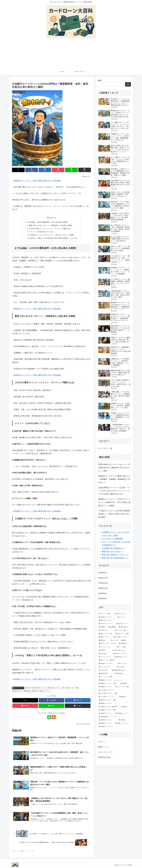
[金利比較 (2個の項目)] (104, 640)
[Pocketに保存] (58, 170)
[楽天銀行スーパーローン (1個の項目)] (114, 727)
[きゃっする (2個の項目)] (124, 664)
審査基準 (27, 691)
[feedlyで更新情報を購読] (49, 717)
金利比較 (35, 691)
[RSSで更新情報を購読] (54, 717)
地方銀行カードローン (40, 688)
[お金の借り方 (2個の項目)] (105, 654)
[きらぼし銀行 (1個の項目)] (104, 670)
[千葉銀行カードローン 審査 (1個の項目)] (114, 710)
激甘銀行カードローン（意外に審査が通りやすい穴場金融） (38, 181)
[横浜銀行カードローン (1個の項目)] (114, 703)
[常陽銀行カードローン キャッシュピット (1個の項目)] (114, 680)
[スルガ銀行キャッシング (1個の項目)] (108, 697)
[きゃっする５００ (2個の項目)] (107, 667)
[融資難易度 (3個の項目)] (113, 627)
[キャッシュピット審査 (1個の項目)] (114, 677)
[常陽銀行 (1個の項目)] (125, 684)
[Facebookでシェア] (32, 170)
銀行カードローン (45, 691)
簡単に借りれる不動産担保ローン (115, 558)
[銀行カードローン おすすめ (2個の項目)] (108, 644)
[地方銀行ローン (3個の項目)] (106, 630)
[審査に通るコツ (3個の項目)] (124, 627)
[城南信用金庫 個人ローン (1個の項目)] (121, 670)
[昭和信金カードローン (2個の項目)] (122, 657)
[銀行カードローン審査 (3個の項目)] (123, 634)
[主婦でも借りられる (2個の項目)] (121, 650)
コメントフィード (105, 752)
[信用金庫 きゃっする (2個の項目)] (108, 664)
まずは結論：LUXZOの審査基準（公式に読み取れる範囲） (48, 222)
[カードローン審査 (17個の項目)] (106, 614)
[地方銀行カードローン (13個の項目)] (107, 617)
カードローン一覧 (18, 688)
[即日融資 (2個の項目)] (105, 650)
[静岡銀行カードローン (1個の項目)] (106, 723)
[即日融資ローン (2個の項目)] (124, 644)
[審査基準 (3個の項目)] (103, 627)
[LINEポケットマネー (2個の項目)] (122, 654)
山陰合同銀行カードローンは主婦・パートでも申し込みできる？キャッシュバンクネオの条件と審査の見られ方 (114, 491)
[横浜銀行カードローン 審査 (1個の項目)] (114, 700)
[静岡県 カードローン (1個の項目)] (123, 723)
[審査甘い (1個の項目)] (126, 707)
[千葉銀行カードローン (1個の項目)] (106, 713)
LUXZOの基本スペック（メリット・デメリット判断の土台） (51, 229)
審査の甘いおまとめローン (112, 551)
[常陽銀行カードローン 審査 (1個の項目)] (109, 684)
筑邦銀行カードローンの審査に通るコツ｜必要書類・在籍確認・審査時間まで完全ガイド (114, 479)
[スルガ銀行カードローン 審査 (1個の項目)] (114, 693)
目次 (49, 218)
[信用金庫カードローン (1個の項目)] (123, 713)
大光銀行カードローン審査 (71, 688)
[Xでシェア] (18, 170)
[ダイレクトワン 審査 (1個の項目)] (123, 687)
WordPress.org (104, 757)
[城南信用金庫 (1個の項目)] (106, 674)
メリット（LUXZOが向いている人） (42, 232)
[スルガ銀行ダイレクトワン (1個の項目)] (114, 690)
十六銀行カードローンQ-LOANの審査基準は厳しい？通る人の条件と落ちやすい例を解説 (114, 514)
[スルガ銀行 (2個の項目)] (124, 667)
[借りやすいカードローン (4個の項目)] (107, 624)
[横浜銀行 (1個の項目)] (125, 697)
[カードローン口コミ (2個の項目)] (107, 647)
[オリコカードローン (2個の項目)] (106, 657)
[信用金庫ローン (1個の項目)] (122, 674)
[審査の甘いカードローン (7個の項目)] (114, 620)
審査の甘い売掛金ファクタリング (115, 555)
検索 (100, 81)
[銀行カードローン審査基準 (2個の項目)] (114, 660)
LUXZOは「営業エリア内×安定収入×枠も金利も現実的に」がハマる (53, 238)
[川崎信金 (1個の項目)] (124, 720)
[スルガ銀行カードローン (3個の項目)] (122, 637)
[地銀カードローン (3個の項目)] (105, 637)
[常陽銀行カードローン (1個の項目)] (106, 687)
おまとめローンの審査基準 (112, 539)
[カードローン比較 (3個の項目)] (122, 630)
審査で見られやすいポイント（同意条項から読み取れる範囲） (51, 225)
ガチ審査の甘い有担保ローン (113, 548)
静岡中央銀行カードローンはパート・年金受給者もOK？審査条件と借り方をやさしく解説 (114, 468)
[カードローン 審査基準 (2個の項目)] (121, 640)
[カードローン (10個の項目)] (124, 617)
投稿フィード (104, 747)
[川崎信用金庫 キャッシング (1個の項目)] (114, 717)
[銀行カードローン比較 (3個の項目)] (106, 634)
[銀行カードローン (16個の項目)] (123, 614)
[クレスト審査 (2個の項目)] (124, 647)
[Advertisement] (71, 54)
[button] (85, 170)
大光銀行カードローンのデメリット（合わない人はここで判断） (52, 235)
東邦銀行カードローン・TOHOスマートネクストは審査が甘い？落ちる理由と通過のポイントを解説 (114, 502)
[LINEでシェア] (71, 170)
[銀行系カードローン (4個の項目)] (123, 624)
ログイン (102, 742)
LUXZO (29, 688)
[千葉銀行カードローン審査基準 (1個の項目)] (109, 707)
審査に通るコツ (18, 691)
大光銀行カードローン (54, 688)
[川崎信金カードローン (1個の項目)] (108, 720)
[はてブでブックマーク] (45, 170)
